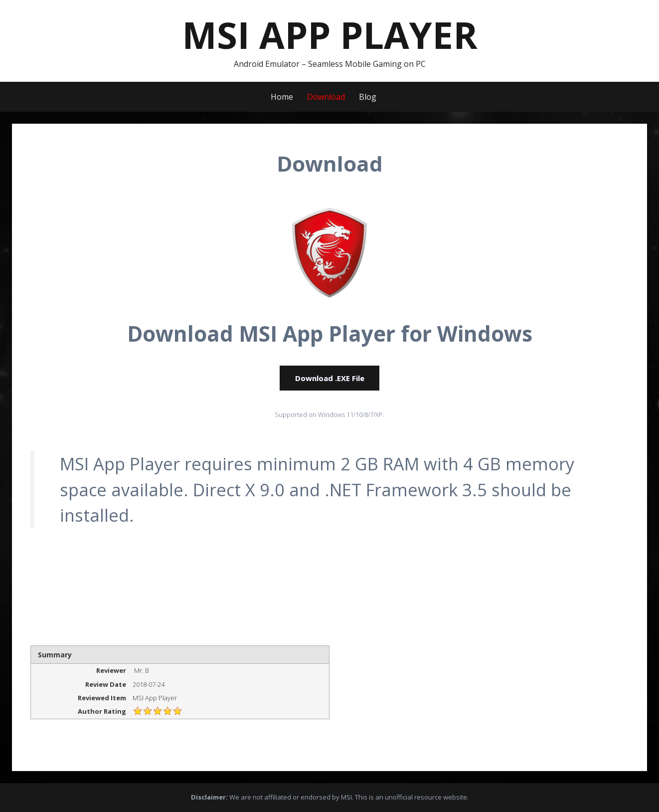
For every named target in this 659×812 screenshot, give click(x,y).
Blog (368, 97)
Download (326, 97)
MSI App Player (330, 35)
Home (282, 97)
